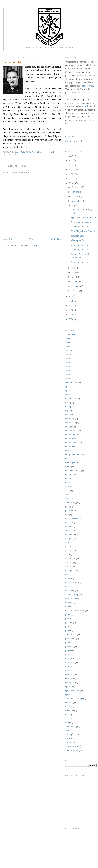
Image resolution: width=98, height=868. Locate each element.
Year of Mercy (72, 750)
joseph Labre (71, 551)
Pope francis (71, 634)
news (68, 586)
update (68, 722)
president (69, 646)
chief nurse (70, 447)
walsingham (71, 734)
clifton (68, 451)
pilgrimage (70, 618)
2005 (71, 315)
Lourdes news (72, 567)
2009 (71, 296)
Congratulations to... (80, 227)
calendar (69, 415)
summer (69, 702)
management (71, 571)
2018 (68, 379)
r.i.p (67, 654)
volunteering (71, 726)
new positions (72, 582)
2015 (71, 160)
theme (68, 706)
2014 (71, 165)
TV (67, 718)
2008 (71, 301)
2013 (71, 170)
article (68, 395)
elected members (73, 471)
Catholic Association (75, 141)
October (75, 196)
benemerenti (71, 399)
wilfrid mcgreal (72, 746)
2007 (71, 305)
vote (67, 730)
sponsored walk (72, 690)
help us (69, 523)
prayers (69, 642)
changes (69, 427)
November (77, 192)
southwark (70, 682)
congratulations (72, 455)
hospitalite (70, 535)
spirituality (70, 686)
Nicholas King (72, 594)
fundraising (70, 503)
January (75, 291)
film (67, 495)
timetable (70, 710)
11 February (71, 335)
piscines (69, 622)
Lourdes (69, 563)
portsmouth (70, 638)
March (75, 282)
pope (67, 630)
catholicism (71, 423)
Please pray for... (79, 240)
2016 (71, 156)
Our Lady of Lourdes (75, 610)
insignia (69, 539)
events (68, 479)
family (68, 487)
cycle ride (70, 459)
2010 (71, 183)
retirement (70, 662)
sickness (69, 678)
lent (67, 555)
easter (68, 467)
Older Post (56, 239)
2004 (71, 319)
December (76, 187)
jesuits (68, 547)
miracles (69, 575)
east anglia (70, 463)
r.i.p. (14, 155)
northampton (71, 598)
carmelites (70, 419)
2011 (71, 179)
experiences (71, 483)
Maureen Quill (78, 236)
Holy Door (70, 531)
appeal (68, 391)
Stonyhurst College (74, 698)
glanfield (69, 511)
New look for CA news (81, 222)
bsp (67, 411)
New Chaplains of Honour (83, 231)
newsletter (70, 590)
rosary (68, 670)
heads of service (73, 519)
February (76, 286)
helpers (69, 527)
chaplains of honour (74, 431)
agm (67, 387)
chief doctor (71, 439)
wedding (69, 742)
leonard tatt (70, 559)
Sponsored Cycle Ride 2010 (84, 218)
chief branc (70, 435)
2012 (71, 174)
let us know (87, 106)
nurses (68, 606)
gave (67, 507)
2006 (71, 310)
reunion (69, 666)
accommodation (73, 383)
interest (69, 543)
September (77, 201)
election (69, 475)
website (69, 738)
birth (67, 403)
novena (69, 602)
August (75, 206)
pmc (67, 626)
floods (68, 499)
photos (68, 614)
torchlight (70, 714)
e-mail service (87, 86)
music (68, 579)
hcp (67, 515)
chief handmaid (72, 443)
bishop (68, 407)
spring (68, 694)
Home (32, 239)
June (74, 272)
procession (70, 650)
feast (67, 491)
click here (76, 93)
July (74, 268)
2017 (68, 375)
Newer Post (8, 239)
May (74, 277)
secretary (69, 674)
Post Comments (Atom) (26, 246)
